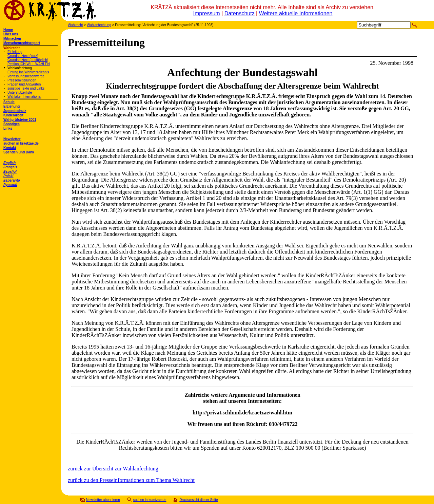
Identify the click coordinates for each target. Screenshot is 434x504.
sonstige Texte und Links (26, 88)
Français (10, 167)
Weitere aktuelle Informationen (296, 13)
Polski (8, 176)
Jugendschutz (15, 111)
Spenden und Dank (19, 152)
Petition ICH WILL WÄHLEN (29, 64)
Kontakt (10, 148)
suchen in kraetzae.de (21, 143)
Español (10, 172)
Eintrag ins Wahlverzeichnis (28, 72)
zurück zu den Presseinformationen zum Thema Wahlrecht (131, 480)
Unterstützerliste (20, 92)
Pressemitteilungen (22, 80)
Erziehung (12, 106)
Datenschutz (240, 13)
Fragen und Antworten (24, 84)
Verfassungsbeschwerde (26, 76)
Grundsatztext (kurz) (23, 56)
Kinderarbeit (13, 115)
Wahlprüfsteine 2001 (20, 120)
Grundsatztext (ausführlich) (28, 60)
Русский (10, 185)
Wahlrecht (75, 25)
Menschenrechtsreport (22, 43)
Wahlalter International (24, 97)
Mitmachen (12, 39)
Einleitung (15, 52)
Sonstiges (12, 124)
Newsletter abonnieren (103, 500)
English (9, 163)
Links (8, 128)
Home (8, 30)
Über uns (11, 34)
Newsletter (12, 139)
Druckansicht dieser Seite (199, 500)
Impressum (207, 13)
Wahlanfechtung (20, 68)
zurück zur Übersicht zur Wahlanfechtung (113, 469)
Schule (9, 102)
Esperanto (12, 180)
